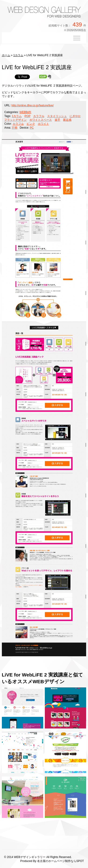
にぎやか (75, 116)
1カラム (18, 55)
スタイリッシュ (57, 116)
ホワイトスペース (41, 120)
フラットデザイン (15, 120)
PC (32, 128)
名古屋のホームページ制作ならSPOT (61, 861)
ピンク (31, 124)
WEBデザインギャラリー (30, 857)
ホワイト (43, 124)
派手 (57, 120)
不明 (14, 128)
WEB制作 (25, 112)
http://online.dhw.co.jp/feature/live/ (33, 105)
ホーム (6, 55)
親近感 (67, 120)
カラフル (39, 116)
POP (27, 116)
